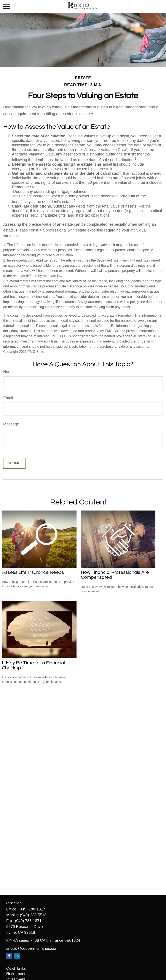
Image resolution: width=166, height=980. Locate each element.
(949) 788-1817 (32, 909)
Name (8, 372)
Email (8, 398)
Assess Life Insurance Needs (33, 572)
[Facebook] (9, 956)
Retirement (16, 974)
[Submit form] (14, 463)
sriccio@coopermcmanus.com (32, 948)
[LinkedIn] (17, 956)
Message (11, 424)
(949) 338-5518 (33, 915)
